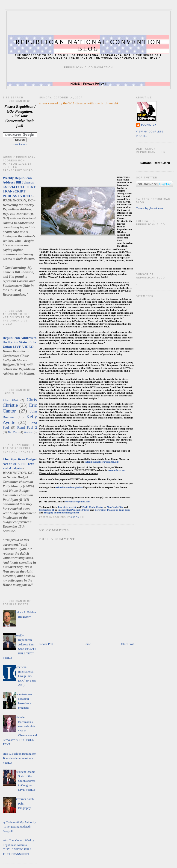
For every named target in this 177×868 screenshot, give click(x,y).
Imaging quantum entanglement (62, 513)
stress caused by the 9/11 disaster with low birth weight (79, 103)
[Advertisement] (92, 23)
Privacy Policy (94, 84)
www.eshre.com (117, 470)
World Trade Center (92, 507)
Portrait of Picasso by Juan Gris (112, 510)
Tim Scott (28, 432)
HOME (75, 84)
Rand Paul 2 (27, 427)
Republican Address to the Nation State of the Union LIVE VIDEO (20, 342)
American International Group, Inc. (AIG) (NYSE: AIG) (25, 676)
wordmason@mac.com (78, 501)
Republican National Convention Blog (88, 45)
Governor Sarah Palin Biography (24, 803)
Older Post (127, 644)
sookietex (148, 125)
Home (87, 644)
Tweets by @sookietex (150, 208)
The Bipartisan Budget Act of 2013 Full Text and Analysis (20, 464)
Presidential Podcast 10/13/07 (74, 510)
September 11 (47, 510)
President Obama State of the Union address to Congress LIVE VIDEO (25, 781)
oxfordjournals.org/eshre (69, 487)
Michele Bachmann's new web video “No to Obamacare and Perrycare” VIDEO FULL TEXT (20, 731)
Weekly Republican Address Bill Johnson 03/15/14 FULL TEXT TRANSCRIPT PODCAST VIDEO (19, 187)
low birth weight (67, 507)
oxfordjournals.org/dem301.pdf (102, 462)
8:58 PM (75, 517)
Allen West (10, 400)
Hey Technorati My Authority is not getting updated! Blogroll (18, 827)
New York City (115, 507)
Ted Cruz (13, 432)
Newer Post (46, 644)
